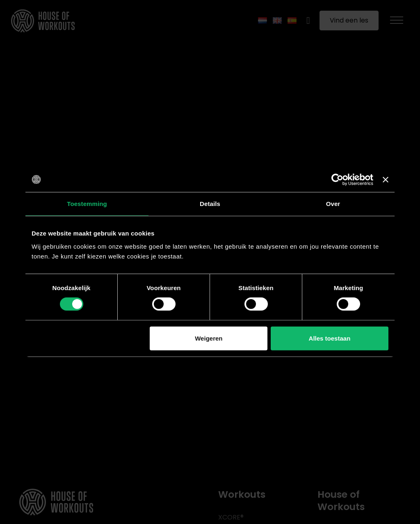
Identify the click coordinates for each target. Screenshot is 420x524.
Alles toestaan (330, 338)
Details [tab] (210, 203)
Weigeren (209, 338)
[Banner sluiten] (386, 179)
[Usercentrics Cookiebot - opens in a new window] (337, 179)
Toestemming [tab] (87, 203)
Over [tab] (333, 203)
